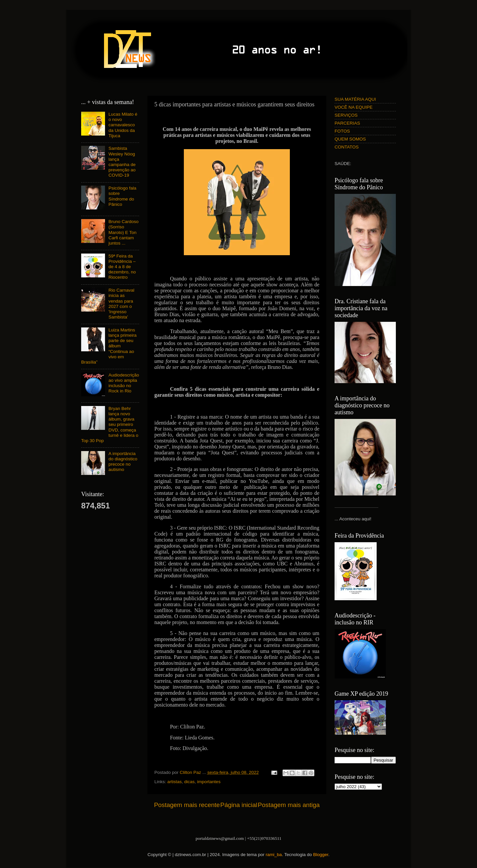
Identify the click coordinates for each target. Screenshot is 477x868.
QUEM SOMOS (350, 139)
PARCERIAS (347, 123)
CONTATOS (347, 147)
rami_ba (274, 855)
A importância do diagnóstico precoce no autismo (123, 462)
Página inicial (239, 805)
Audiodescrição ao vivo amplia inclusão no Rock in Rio (124, 383)
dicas (189, 782)
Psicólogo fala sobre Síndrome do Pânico (122, 196)
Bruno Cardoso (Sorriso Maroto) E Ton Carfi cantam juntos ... (123, 232)
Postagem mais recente (187, 805)
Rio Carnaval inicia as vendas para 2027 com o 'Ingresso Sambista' (121, 304)
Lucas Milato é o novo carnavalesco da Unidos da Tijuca (123, 125)
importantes (209, 782)
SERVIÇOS (346, 115)
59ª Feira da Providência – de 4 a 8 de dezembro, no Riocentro (122, 267)
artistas (175, 782)
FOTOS (342, 131)
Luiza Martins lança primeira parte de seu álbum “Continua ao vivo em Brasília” (109, 346)
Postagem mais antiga (289, 805)
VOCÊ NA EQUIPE (354, 107)
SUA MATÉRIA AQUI (355, 99)
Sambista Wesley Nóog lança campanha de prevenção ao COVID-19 (122, 162)
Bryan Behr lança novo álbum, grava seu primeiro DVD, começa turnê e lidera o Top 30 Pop (110, 425)
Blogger (321, 855)
